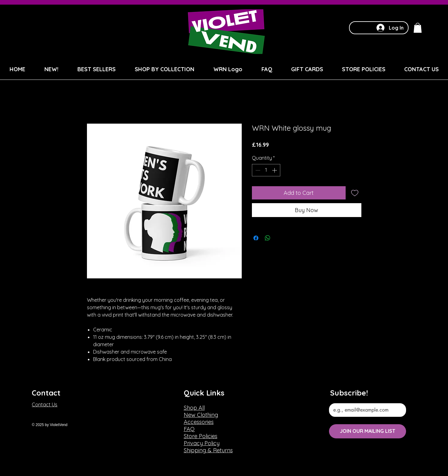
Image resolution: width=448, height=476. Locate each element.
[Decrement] (257, 170)
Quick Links (204, 393)
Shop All (194, 408)
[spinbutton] (266, 170)
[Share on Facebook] (256, 238)
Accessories (199, 422)
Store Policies (201, 436)
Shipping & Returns (208, 450)
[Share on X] (279, 238)
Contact (46, 393)
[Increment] (275, 170)
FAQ (189, 429)
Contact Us (45, 404)
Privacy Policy (202, 443)
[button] (418, 28)
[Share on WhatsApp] (268, 238)
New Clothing (201, 415)
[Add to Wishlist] (355, 193)
